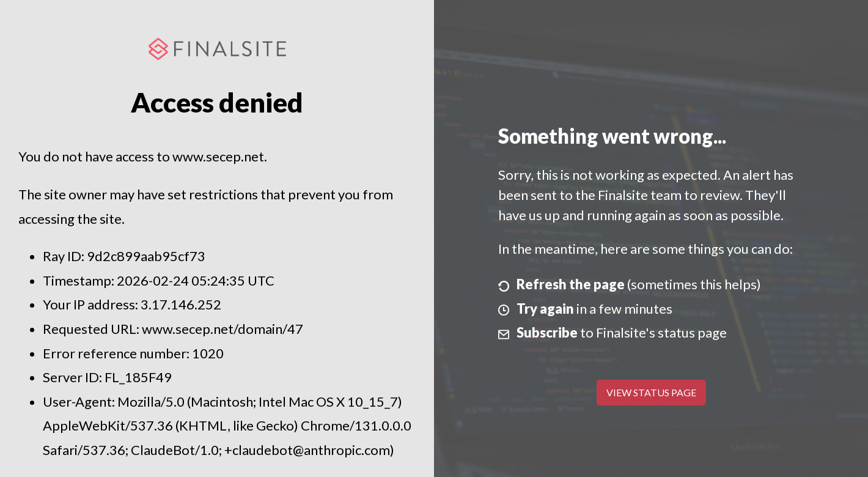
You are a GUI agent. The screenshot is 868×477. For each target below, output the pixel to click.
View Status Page (651, 392)
